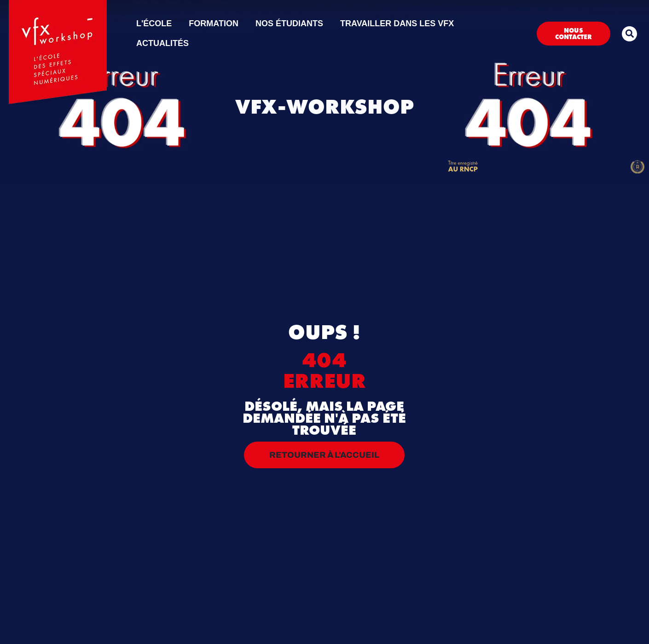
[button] (629, 34)
